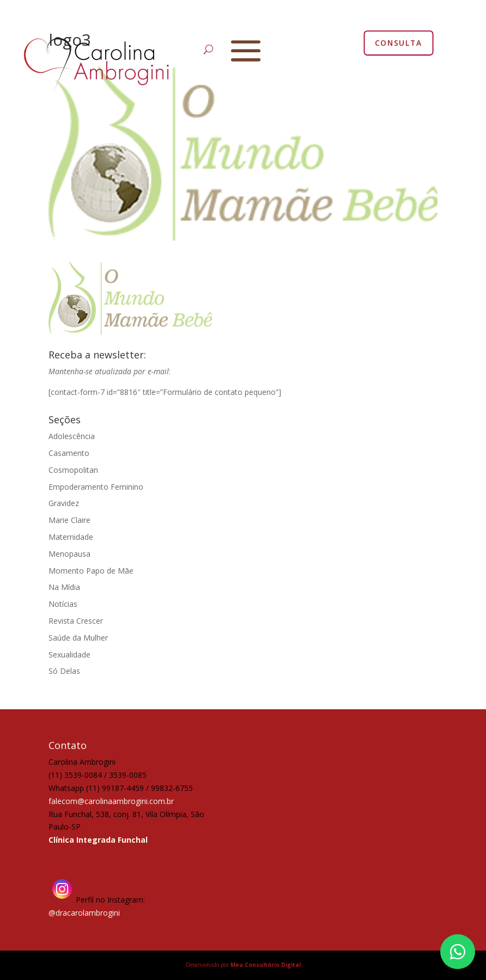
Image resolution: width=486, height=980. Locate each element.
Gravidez (64, 503)
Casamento (69, 453)
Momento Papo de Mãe (91, 571)
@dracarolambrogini (84, 913)
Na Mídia (64, 587)
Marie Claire (69, 520)
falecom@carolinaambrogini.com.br (111, 801)
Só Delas (64, 671)
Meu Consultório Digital (266, 965)
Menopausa (69, 554)
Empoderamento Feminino (96, 487)
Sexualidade (69, 655)
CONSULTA (399, 42)
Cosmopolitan (73, 470)
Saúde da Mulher (78, 638)
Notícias (63, 604)
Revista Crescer (76, 621)
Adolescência (72, 436)
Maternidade (71, 537)
